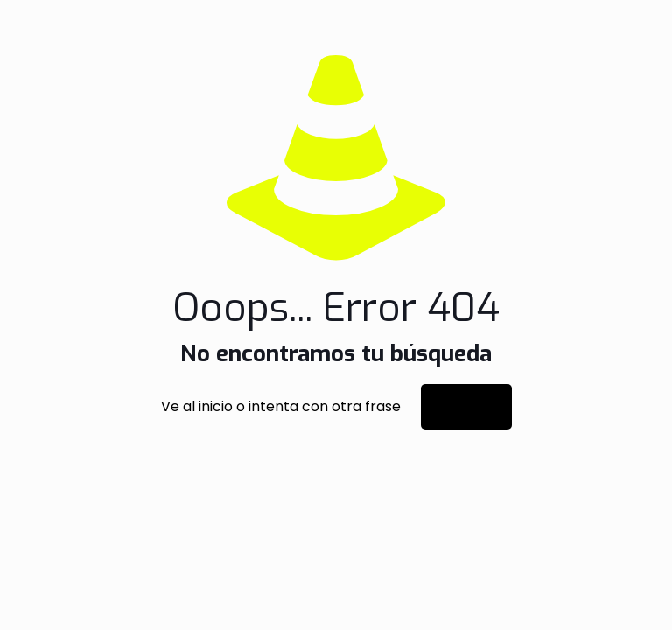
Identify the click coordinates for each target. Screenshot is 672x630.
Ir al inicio (466, 407)
